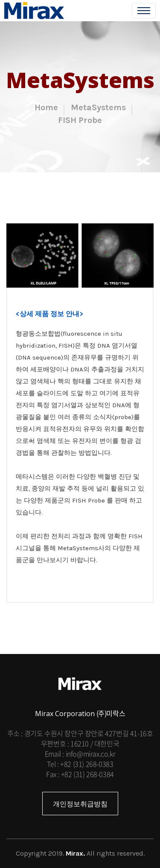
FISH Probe (80, 120)
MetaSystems (98, 107)
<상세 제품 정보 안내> (49, 314)
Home (46, 107)
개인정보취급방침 (80, 804)
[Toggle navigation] (144, 11)
